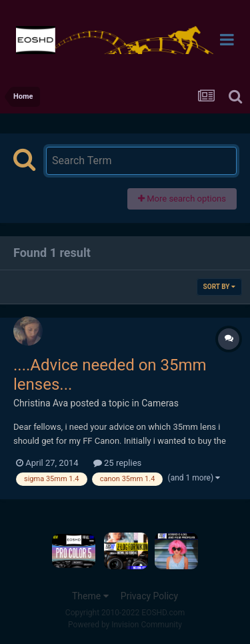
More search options (182, 199)
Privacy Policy (149, 596)
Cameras (160, 403)
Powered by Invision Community (125, 625)
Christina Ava (41, 403)
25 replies (117, 463)
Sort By (219, 287)
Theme (90, 596)
